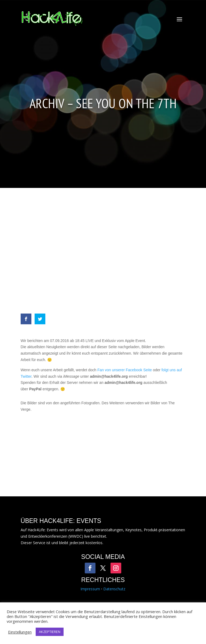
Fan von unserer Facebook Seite (125, 370)
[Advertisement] (103, 253)
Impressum (90, 589)
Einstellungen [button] (20, 632)
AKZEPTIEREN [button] (50, 632)
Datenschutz (114, 589)
